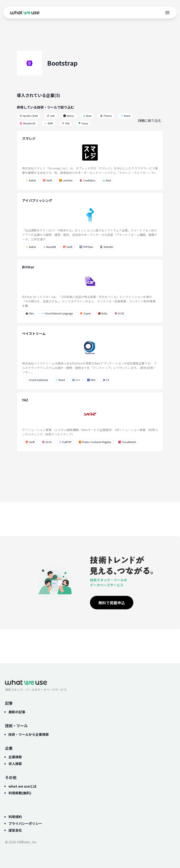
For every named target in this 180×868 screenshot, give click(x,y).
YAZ (25, 400)
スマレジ (29, 138)
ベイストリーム (34, 333)
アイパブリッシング (37, 200)
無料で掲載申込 (112, 603)
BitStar (28, 267)
